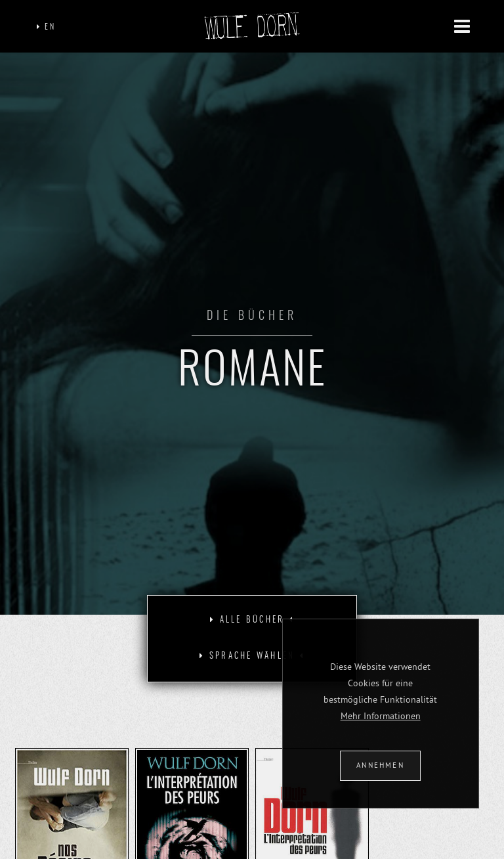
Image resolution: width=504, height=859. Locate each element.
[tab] (252, 621)
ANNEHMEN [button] (380, 765)
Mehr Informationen (381, 716)
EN (46, 27)
